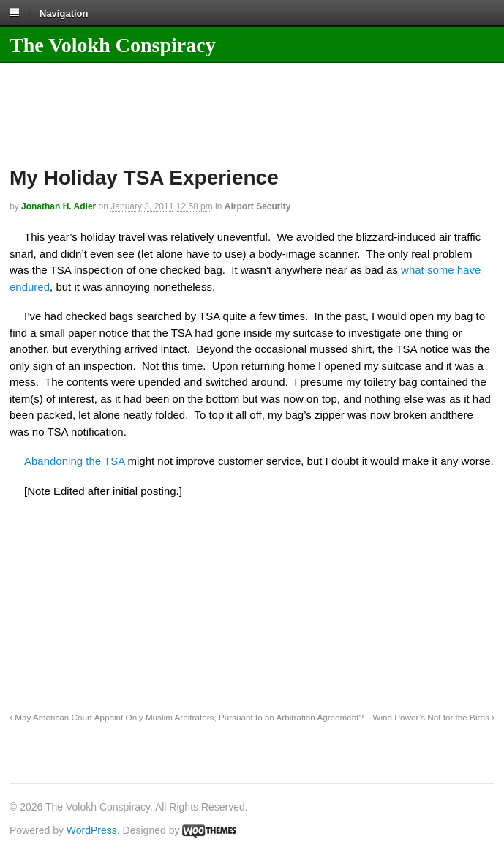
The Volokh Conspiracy (113, 45)
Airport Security (258, 206)
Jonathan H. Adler (59, 206)
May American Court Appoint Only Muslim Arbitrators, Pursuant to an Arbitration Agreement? (187, 717)
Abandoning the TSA (74, 461)
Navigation (64, 13)
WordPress (92, 830)
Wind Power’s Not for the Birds (433, 717)
